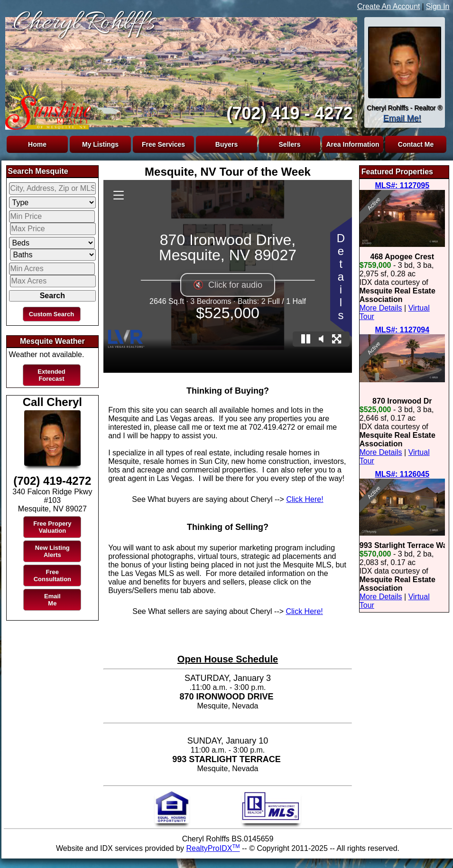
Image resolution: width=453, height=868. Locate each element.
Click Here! (305, 499)
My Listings (100, 144)
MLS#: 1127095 (402, 185)
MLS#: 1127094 (402, 330)
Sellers (290, 144)
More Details (381, 308)
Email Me (52, 600)
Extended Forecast (51, 375)
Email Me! (402, 118)
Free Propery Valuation (52, 527)
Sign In (438, 6)
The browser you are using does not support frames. (179, 70)
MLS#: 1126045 (402, 474)
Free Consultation (52, 576)
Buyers (226, 144)
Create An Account (389, 6)
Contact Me (416, 144)
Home (37, 144)
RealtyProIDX (213, 848)
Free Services (163, 144)
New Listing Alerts (52, 551)
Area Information (352, 144)
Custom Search (51, 314)
